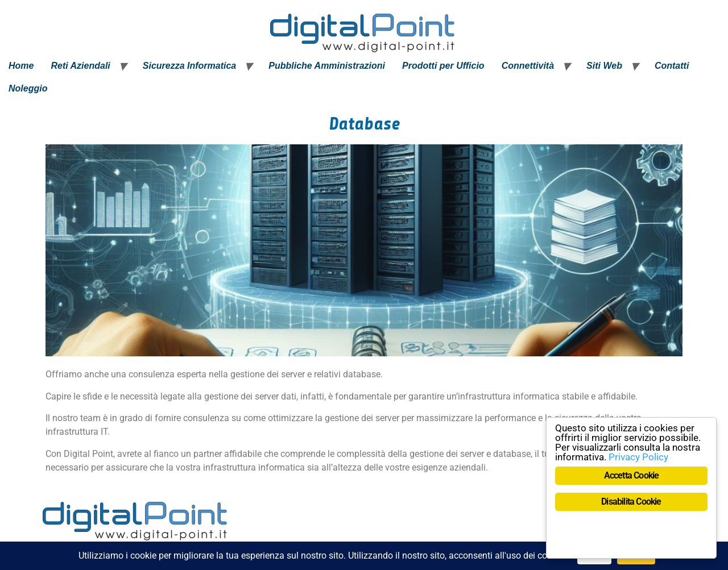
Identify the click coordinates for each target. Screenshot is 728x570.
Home (21, 66)
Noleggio (28, 88)
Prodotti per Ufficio (443, 66)
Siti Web (604, 66)
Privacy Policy (638, 457)
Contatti (672, 66)
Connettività (528, 66)
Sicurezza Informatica (190, 66)
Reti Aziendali (80, 66)
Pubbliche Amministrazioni (327, 66)
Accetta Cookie (632, 475)
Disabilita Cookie (631, 502)
